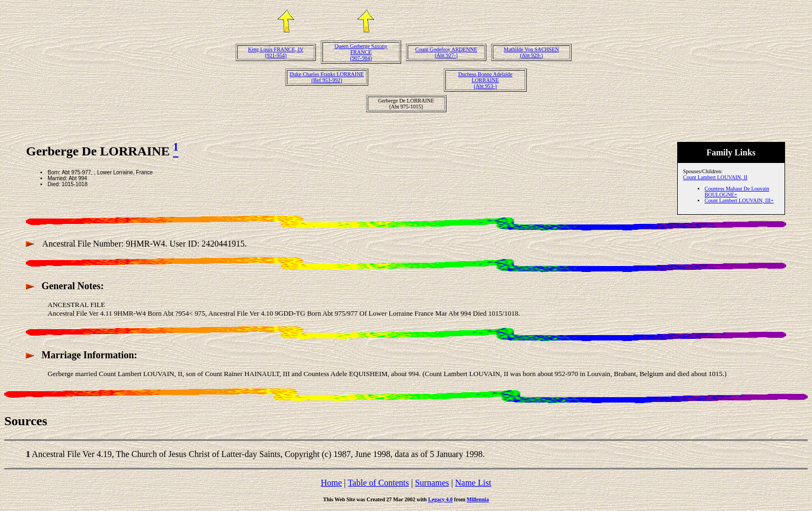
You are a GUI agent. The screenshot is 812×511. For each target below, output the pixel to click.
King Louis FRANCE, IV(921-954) (276, 52)
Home (331, 483)
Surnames (432, 483)
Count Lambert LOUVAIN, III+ (739, 200)
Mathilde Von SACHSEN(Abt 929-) (531, 52)
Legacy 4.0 (441, 499)
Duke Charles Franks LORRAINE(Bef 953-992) (326, 77)
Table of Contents (379, 483)
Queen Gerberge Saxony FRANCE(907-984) (361, 52)
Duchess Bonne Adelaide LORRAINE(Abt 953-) (486, 80)
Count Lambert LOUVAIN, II (715, 177)
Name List (473, 483)
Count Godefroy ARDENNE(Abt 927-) (446, 52)
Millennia (478, 499)
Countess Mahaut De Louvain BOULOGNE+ (737, 192)
